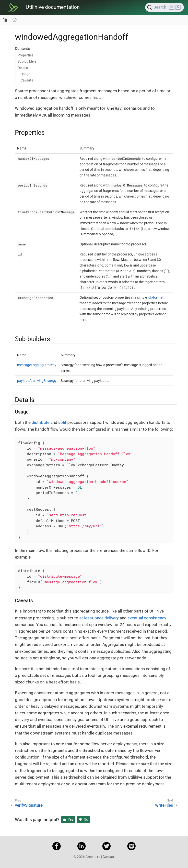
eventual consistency (147, 618)
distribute (41, 422)
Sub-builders (27, 61)
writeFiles (164, 805)
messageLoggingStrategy (37, 365)
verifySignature (29, 805)
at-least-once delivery (99, 618)
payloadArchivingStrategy (37, 381)
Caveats (27, 80)
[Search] (164, 7)
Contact (109, 857)
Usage (25, 74)
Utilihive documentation (53, 7)
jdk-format (156, 297)
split (62, 422)
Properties (25, 55)
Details (23, 68)
